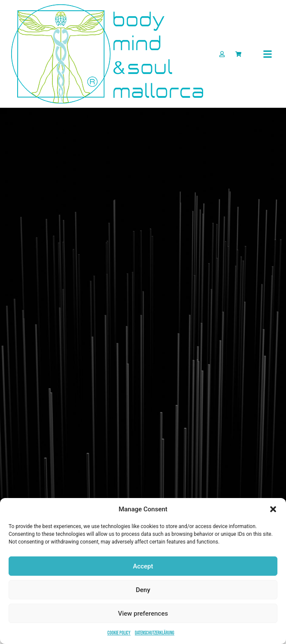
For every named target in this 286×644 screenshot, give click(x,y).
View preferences (143, 614)
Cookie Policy (119, 633)
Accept (143, 566)
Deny (143, 590)
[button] (273, 509)
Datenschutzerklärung (155, 633)
